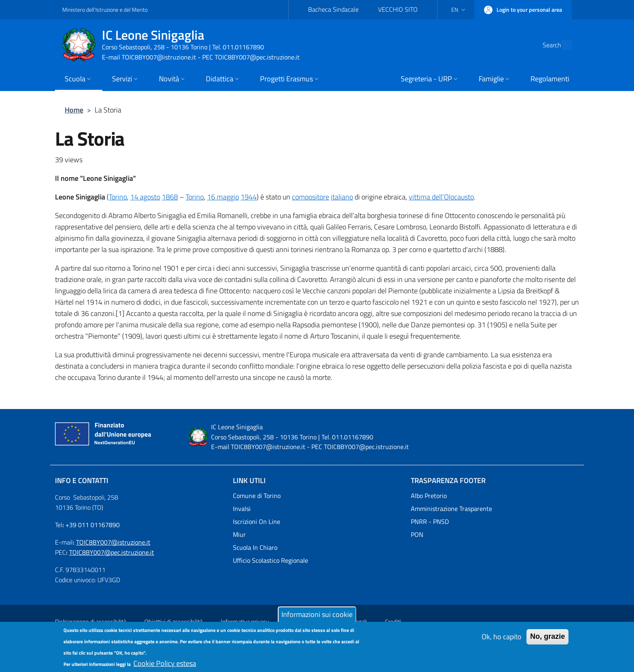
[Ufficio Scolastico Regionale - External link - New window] (317, 560)
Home (74, 110)
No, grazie (547, 641)
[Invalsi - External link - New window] (317, 509)
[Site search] (562, 45)
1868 (170, 197)
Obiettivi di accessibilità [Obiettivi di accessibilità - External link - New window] (173, 622)
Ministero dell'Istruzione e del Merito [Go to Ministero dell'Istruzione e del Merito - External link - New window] (105, 10)
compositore (311, 197)
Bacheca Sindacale (333, 9)
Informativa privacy (245, 622)
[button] (459, 10)
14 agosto (145, 197)
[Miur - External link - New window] (317, 534)
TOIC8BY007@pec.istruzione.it (112, 552)
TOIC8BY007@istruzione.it (113, 542)
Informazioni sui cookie (317, 619)
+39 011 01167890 (93, 525)
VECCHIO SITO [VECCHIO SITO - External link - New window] (398, 9)
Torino (118, 197)
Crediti (393, 622)
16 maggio (223, 197)
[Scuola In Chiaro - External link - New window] (317, 547)
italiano (342, 197)
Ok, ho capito (502, 641)
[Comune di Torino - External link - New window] (317, 496)
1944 (249, 197)
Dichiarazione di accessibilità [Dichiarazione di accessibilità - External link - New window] (91, 622)
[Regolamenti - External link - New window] (550, 79)
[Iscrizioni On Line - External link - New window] (317, 521)
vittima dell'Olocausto (441, 197)
